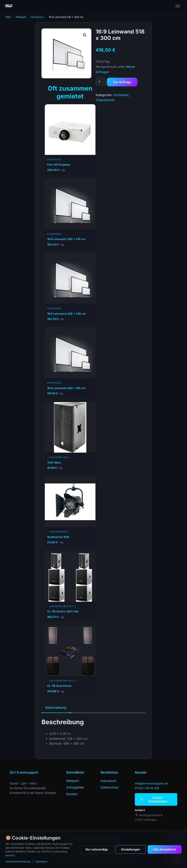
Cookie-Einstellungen (154, 799)
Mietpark (21, 17)
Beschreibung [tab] (56, 707)
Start (8, 17)
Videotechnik (105, 100)
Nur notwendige (97, 849)
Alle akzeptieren (165, 849)
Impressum (41, 861)
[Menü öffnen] (178, 6)
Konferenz (37, 17)
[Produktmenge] (101, 82)
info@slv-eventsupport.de (151, 783)
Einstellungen (131, 849)
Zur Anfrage (122, 82)
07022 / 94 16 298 (147, 788)
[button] (85, 35)
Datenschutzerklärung (18, 861)
